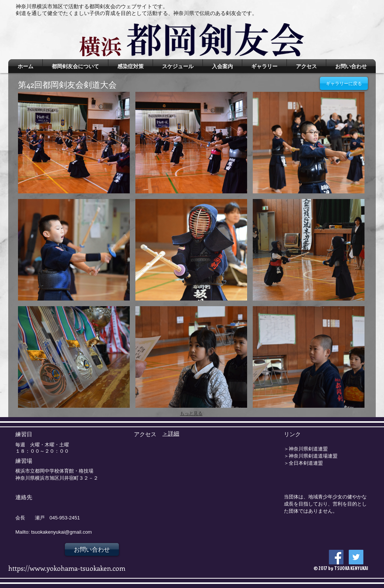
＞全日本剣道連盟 (303, 463)
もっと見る (191, 413)
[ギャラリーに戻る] (344, 83)
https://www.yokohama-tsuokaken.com (67, 568)
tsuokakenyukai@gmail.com (61, 532)
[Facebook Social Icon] (336, 557)
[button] (74, 143)
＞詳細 (171, 433)
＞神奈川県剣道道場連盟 (311, 456)
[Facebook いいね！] (307, 551)
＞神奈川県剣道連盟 (306, 449)
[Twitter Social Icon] (356, 557)
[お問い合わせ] (92, 549)
